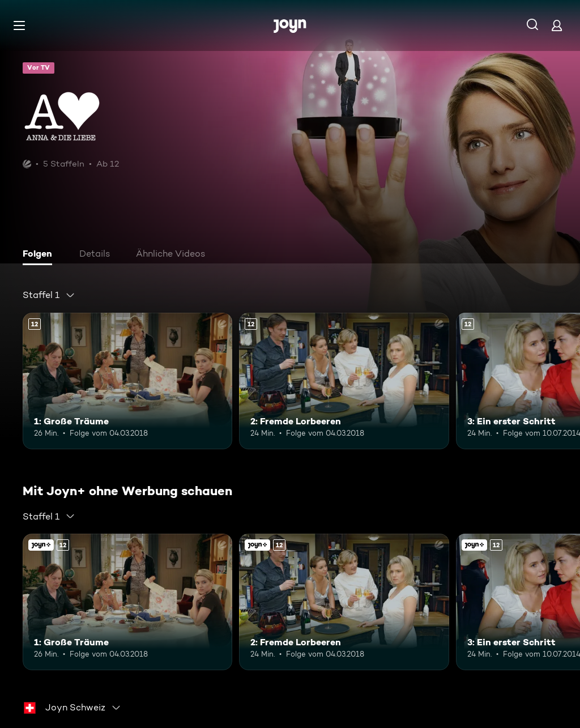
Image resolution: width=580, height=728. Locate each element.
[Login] (557, 25)
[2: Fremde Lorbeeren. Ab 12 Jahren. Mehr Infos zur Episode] (344, 381)
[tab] (40, 255)
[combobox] (49, 295)
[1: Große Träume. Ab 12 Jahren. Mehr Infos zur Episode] (127, 381)
